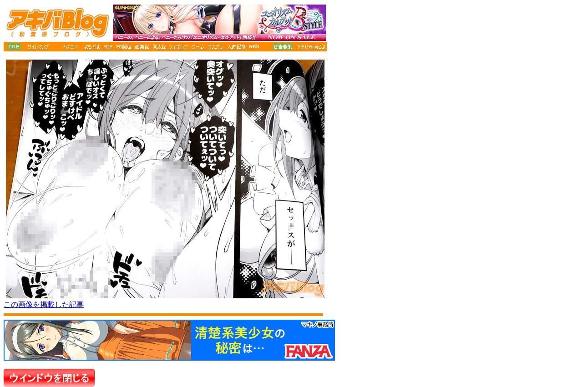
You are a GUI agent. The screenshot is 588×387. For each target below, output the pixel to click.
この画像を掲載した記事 (44, 304)
